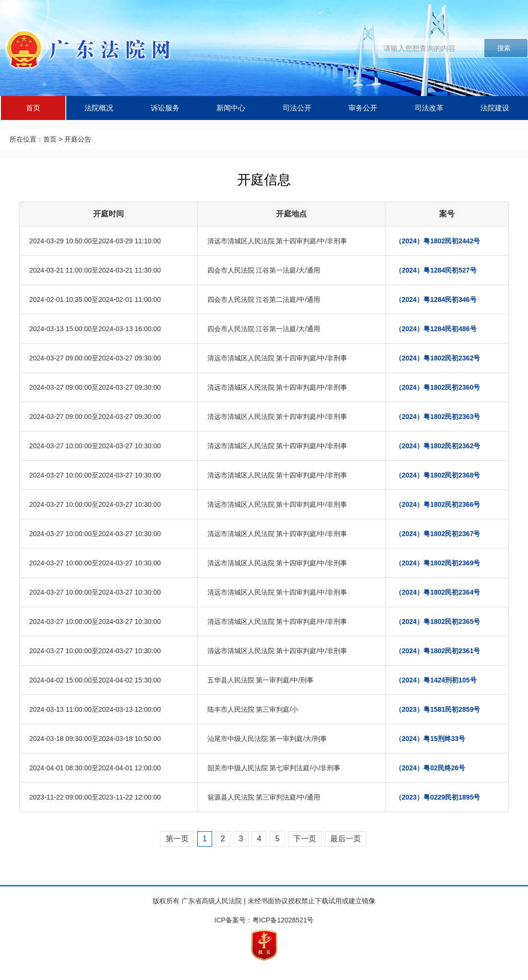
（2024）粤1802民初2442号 (438, 241)
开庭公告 (78, 139)
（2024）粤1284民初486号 (436, 329)
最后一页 (346, 839)
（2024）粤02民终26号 (430, 768)
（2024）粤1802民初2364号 (438, 592)
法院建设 (495, 108)
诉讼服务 (165, 108)
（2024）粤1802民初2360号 (438, 387)
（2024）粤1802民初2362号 (438, 358)
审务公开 (363, 108)
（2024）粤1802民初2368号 (438, 475)
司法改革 (429, 108)
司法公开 (297, 108)
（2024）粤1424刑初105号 (436, 680)
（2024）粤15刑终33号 (430, 739)
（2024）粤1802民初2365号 (438, 621)
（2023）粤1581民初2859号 (438, 709)
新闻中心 (231, 108)
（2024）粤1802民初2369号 (438, 563)
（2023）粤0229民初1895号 (438, 797)
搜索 (504, 48)
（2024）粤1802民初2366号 (438, 504)
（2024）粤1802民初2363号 (438, 417)
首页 (33, 108)
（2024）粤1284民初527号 (436, 270)
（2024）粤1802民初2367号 (438, 534)
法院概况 (99, 108)
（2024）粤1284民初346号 (436, 299)
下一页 (305, 839)
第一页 (177, 839)
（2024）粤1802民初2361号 (438, 651)
